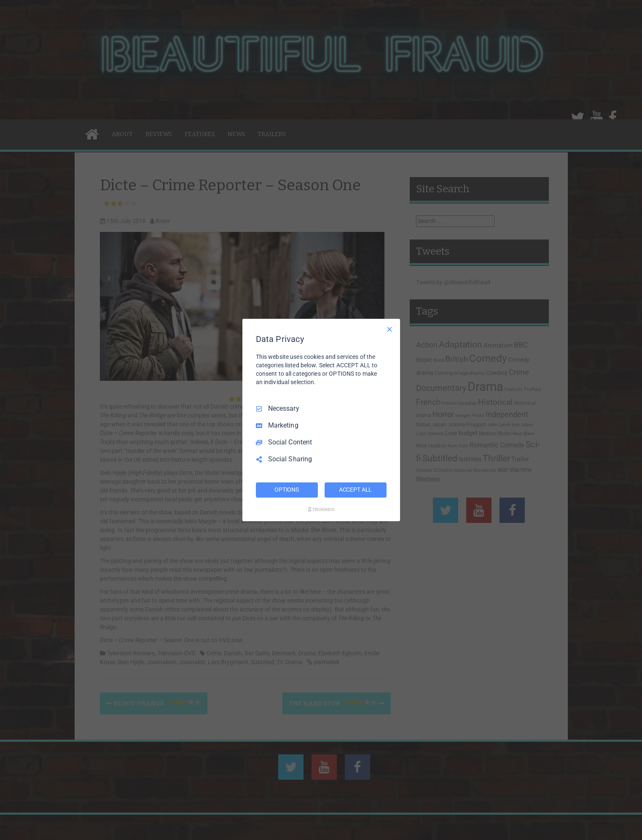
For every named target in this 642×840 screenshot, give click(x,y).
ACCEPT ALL (356, 490)
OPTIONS (287, 490)
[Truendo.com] (321, 509)
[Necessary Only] (389, 329)
